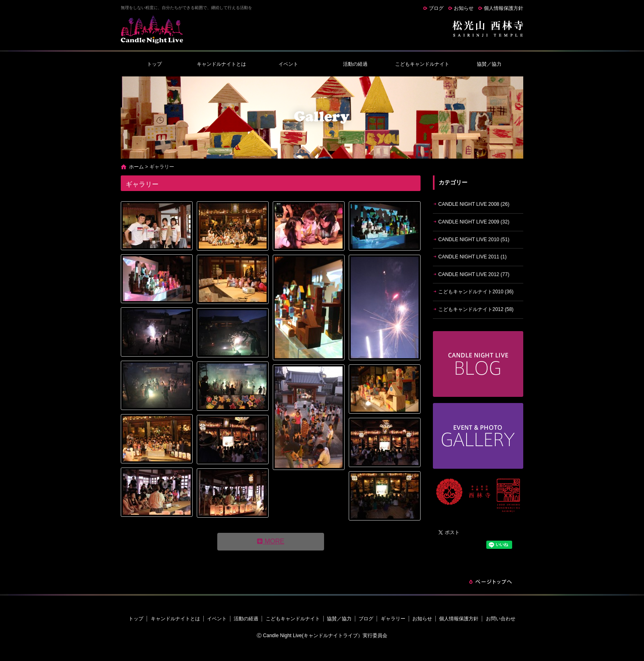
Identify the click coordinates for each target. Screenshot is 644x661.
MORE (271, 541)
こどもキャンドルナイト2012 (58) (476, 309)
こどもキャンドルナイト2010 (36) (476, 292)
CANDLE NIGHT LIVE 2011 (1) (473, 257)
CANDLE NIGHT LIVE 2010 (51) (474, 240)
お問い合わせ (501, 619)
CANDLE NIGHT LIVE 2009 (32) (474, 222)
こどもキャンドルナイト (422, 64)
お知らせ (464, 8)
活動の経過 (355, 64)
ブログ (436, 8)
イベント (288, 64)
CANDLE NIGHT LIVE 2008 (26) (474, 204)
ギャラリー (393, 619)
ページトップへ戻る (490, 582)
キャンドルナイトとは (221, 64)
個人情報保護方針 (504, 8)
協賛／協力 (489, 64)
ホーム (136, 167)
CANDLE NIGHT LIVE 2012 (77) (474, 274)
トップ (154, 64)
